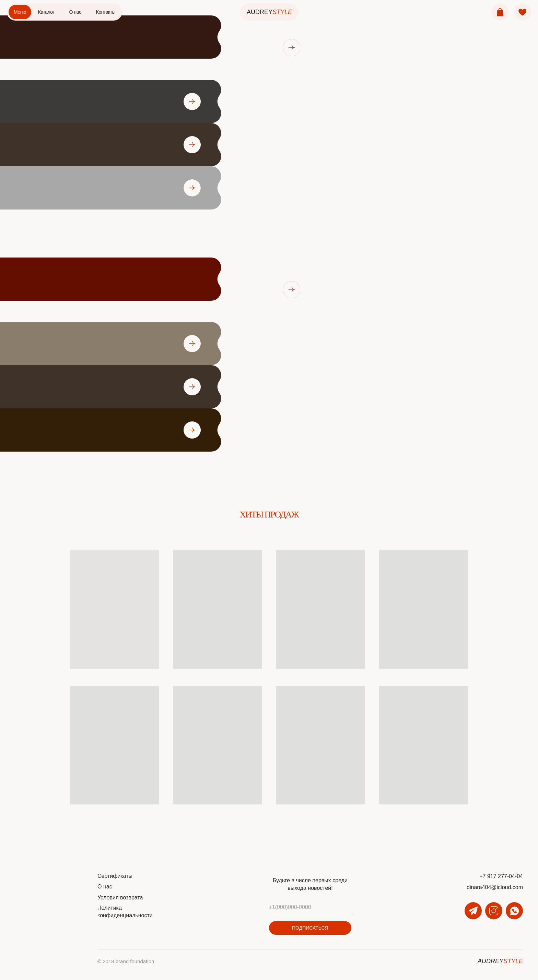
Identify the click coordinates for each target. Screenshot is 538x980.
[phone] (310, 907)
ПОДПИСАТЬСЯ (310, 928)
